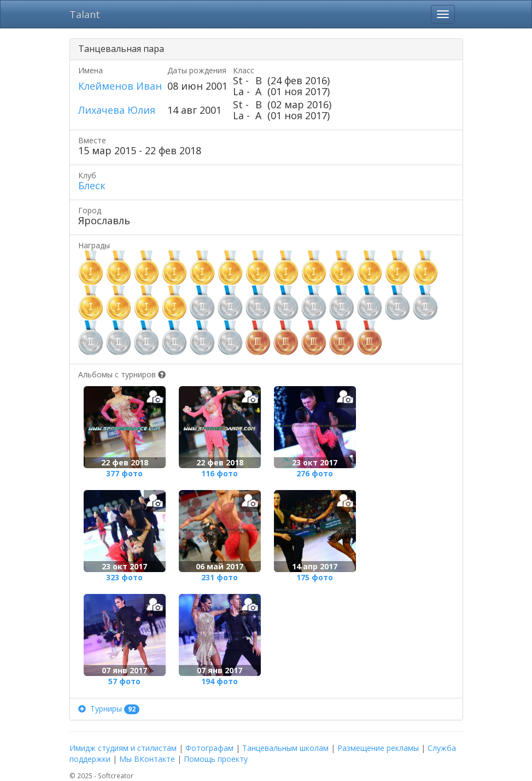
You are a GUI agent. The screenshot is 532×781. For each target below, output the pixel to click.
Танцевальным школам (285, 748)
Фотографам (209, 748)
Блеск (92, 185)
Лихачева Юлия (117, 110)
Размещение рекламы (378, 748)
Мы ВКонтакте (147, 759)
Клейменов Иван (120, 86)
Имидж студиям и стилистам (123, 748)
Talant (85, 14)
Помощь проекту (216, 759)
